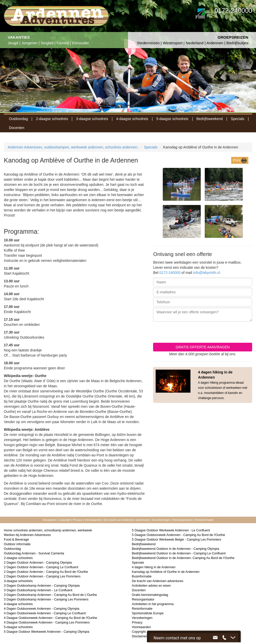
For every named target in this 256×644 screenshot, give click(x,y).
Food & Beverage (16, 540)
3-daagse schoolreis (92, 119)
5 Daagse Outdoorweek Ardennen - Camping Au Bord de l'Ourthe (178, 535)
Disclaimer (49, 520)
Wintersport (173, 43)
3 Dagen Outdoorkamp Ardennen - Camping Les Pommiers (46, 599)
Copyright (65, 520)
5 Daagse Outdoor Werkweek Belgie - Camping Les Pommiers (177, 540)
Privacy (78, 520)
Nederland (195, 43)
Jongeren (30, 43)
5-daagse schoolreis (172, 119)
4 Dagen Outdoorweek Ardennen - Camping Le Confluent (45, 613)
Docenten (17, 128)
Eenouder (81, 43)
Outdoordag (18, 119)
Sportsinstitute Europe (148, 613)
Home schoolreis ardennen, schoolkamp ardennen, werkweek (48, 530)
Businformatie (142, 576)
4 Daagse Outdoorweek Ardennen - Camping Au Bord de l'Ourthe (50, 618)
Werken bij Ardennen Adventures (27, 535)
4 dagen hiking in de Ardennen (154, 567)
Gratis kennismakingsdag (150, 595)
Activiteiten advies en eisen (151, 586)
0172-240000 (170, 273)
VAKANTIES (19, 37)
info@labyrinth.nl (206, 273)
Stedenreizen (148, 43)
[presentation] (213, 333)
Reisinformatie (204, 520)
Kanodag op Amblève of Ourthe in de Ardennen (166, 572)
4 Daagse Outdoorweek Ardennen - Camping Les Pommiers (47, 622)
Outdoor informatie (17, 544)
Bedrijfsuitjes (237, 43)
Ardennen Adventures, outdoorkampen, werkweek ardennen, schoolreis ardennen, (73, 147)
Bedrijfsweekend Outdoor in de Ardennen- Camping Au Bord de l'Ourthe (183, 558)
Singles (47, 43)
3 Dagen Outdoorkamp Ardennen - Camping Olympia (42, 586)
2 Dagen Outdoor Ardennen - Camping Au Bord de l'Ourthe (46, 572)
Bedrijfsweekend (210, 119)
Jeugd (13, 43)
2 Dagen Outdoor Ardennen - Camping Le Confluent (41, 567)
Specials (237, 119)
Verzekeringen (161, 520)
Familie (63, 43)
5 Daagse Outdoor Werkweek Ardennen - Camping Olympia (47, 632)
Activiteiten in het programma (153, 604)
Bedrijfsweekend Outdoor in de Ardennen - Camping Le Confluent (179, 553)
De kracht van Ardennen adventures (127, 520)
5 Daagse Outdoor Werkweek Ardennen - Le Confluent (171, 530)
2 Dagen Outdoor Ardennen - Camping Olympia (38, 563)
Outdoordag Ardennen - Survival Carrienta (34, 553)
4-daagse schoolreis (132, 119)
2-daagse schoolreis (52, 119)
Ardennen (215, 43)
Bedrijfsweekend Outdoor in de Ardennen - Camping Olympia (175, 549)
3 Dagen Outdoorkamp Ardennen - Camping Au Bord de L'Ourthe (50, 595)
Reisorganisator (183, 520)
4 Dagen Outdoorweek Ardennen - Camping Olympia (42, 609)
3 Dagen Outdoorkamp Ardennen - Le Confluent (38, 590)
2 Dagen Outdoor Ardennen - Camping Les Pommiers (42, 576)
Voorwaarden (93, 520)
